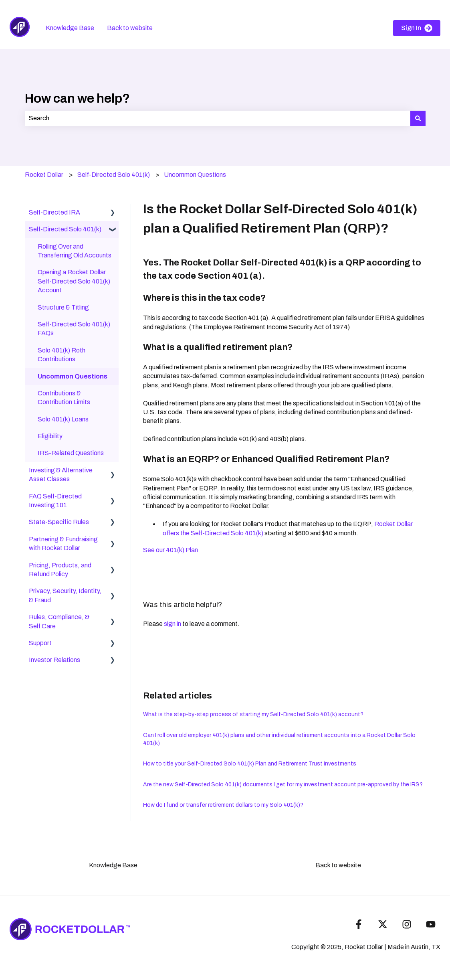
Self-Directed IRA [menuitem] (54, 212)
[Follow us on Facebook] (359, 924)
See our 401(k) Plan (171, 550)
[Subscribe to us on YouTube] (431, 924)
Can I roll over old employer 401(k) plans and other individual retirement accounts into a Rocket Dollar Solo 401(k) (279, 739)
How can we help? (77, 98)
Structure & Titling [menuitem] (63, 307)
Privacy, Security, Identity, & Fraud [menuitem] (65, 595)
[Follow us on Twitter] (383, 924)
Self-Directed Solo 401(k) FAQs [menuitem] (74, 329)
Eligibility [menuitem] (50, 436)
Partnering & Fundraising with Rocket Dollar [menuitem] (63, 544)
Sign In (417, 28)
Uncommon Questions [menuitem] (73, 376)
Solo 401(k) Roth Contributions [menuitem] (62, 355)
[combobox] (218, 118)
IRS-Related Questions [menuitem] (71, 453)
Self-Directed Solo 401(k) (114, 175)
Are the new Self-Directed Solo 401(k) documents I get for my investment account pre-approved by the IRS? (283, 785)
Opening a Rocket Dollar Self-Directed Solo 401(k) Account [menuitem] (74, 281)
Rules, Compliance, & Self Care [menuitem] (59, 621)
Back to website (130, 28)
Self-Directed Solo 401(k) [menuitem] (65, 229)
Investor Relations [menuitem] (54, 660)
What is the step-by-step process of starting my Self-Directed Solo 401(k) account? (253, 714)
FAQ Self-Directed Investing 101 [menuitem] (55, 501)
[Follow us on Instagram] (407, 924)
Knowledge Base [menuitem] (113, 865)
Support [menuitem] (40, 643)
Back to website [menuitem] (338, 865)
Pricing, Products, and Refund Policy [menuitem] (60, 570)
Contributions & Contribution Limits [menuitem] (64, 398)
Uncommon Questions (195, 175)
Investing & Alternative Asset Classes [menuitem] (61, 475)
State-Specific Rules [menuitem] (59, 522)
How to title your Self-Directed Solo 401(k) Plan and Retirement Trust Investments (250, 764)
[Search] (418, 118)
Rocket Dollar (44, 175)
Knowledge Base (70, 28)
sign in (173, 624)
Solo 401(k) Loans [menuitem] (63, 419)
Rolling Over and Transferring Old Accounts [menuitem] (75, 251)
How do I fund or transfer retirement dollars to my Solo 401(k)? (223, 805)
